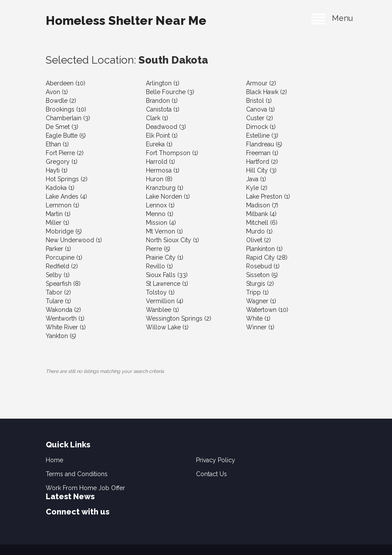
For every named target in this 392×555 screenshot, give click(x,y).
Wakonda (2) (63, 310)
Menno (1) (160, 214)
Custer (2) (260, 118)
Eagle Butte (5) (66, 135)
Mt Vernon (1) (164, 231)
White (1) (258, 318)
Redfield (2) (62, 266)
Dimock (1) (261, 127)
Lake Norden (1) (168, 196)
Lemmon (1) (63, 205)
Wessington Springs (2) (179, 318)
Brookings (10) (66, 109)
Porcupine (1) (64, 257)
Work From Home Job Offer (85, 488)
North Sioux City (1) (172, 240)
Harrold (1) (161, 162)
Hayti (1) (57, 170)
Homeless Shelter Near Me (126, 21)
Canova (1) (260, 109)
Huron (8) (159, 179)
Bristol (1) (259, 101)
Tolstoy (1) (160, 292)
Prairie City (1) (165, 257)
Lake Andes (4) (66, 196)
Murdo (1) (259, 231)
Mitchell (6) (262, 223)
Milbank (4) (261, 214)
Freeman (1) (262, 153)
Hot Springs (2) (67, 179)
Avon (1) (57, 92)
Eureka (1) (159, 144)
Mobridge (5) (64, 231)
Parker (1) (58, 249)
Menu (332, 18)
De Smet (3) (62, 127)
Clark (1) (157, 118)
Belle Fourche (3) (170, 92)
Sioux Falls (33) (167, 275)
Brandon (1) (162, 101)
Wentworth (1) (65, 318)
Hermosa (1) (163, 170)
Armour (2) (261, 83)
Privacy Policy (216, 460)
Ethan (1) (57, 144)
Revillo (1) (159, 266)
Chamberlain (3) (68, 118)
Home (54, 460)
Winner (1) (260, 327)
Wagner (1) (261, 301)
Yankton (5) (61, 336)
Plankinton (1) (264, 249)
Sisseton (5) (262, 275)
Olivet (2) (259, 240)
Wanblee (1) (162, 310)
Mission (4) (161, 223)
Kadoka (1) (60, 188)
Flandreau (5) (264, 144)
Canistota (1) (163, 109)
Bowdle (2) (61, 101)
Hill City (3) (261, 170)
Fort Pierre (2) (65, 153)
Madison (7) (262, 205)
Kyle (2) (257, 188)
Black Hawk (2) (267, 92)
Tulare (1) (58, 301)
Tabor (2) (58, 292)
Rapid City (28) (267, 257)
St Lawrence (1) (167, 284)
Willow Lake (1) (167, 327)
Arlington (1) (163, 83)
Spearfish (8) (63, 284)
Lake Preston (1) (268, 196)
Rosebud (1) (263, 266)
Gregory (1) (62, 162)
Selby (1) (58, 275)
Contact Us (211, 474)
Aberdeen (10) (66, 83)
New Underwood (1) (74, 240)
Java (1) (256, 179)
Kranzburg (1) (165, 188)
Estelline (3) (262, 135)
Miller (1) (57, 223)
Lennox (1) (160, 205)
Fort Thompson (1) (172, 153)
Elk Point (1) (162, 135)
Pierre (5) (158, 249)
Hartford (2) (262, 162)
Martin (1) (58, 214)
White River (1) (66, 327)
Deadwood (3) (166, 127)
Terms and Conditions (77, 474)
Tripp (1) (257, 292)
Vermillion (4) (165, 301)
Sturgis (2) (260, 284)
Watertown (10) (267, 310)
